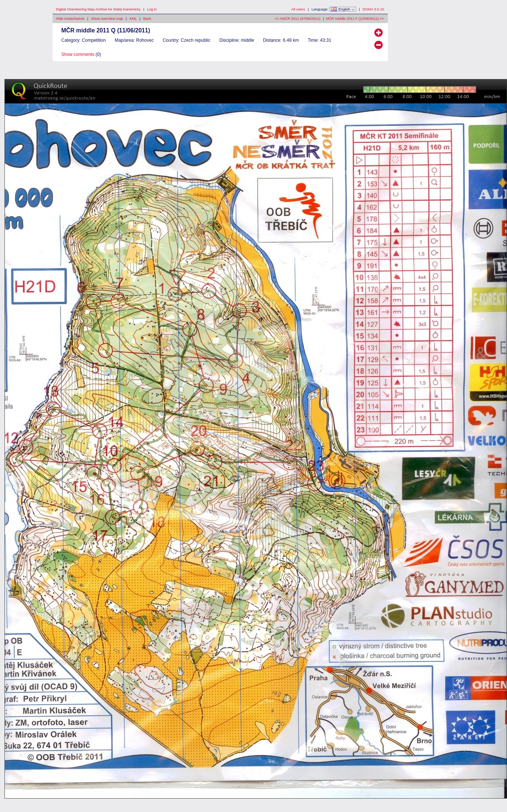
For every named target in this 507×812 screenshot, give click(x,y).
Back (147, 18)
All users (298, 9)
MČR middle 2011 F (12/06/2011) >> (355, 18)
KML (133, 18)
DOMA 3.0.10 (373, 9)
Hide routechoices (70, 18)
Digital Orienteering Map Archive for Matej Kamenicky (98, 9)
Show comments (78, 54)
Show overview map (107, 18)
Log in (152, 9)
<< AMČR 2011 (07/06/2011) (297, 18)
